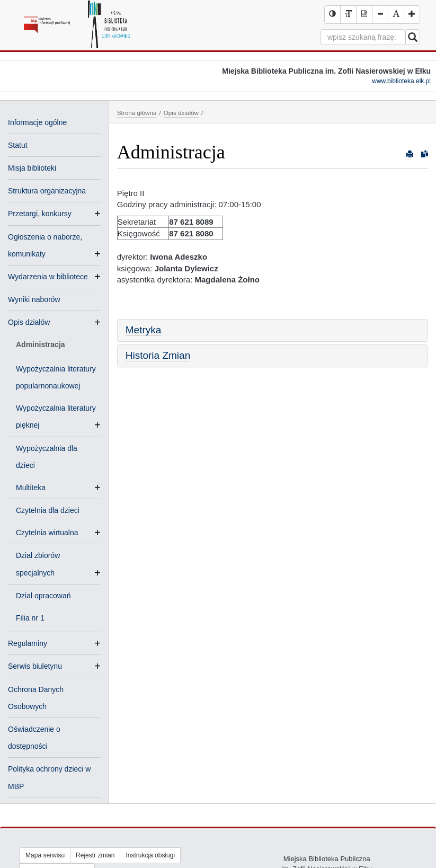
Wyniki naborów (34, 299)
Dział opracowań (43, 596)
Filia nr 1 (30, 618)
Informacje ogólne (37, 122)
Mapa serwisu (45, 855)
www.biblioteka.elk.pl (401, 81)
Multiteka (35, 488)
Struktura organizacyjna (47, 191)
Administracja (41, 344)
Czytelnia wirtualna (51, 533)
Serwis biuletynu (35, 666)
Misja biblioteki (32, 168)
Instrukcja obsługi (150, 855)
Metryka (144, 330)
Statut (18, 145)
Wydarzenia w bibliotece (48, 277)
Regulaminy (28, 643)
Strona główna (137, 113)
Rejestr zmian (95, 855)
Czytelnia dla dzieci (48, 510)
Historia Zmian (158, 355)
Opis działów (29, 322)
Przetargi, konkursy (40, 214)
